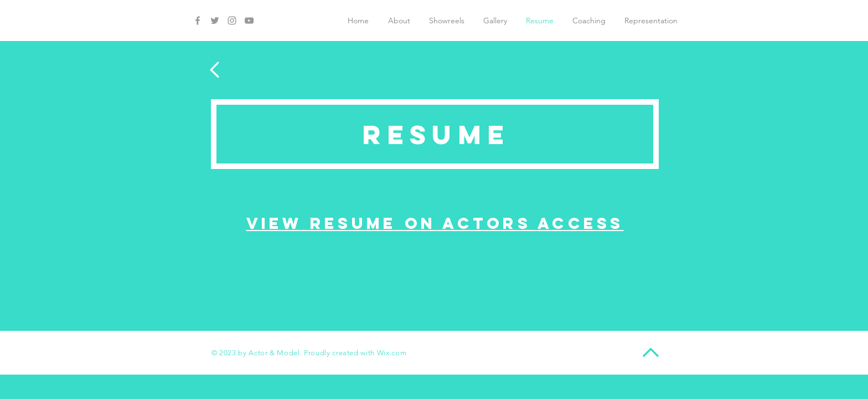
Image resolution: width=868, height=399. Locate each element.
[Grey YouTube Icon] (249, 21)
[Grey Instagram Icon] (232, 21)
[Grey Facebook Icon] (198, 21)
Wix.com (392, 353)
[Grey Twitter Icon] (215, 21)
